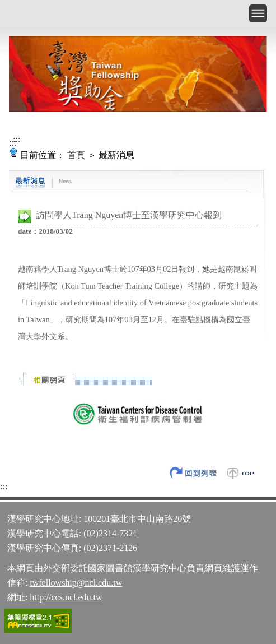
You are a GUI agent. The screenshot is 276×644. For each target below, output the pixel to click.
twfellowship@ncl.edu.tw (76, 583)
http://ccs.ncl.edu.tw (66, 597)
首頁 (76, 155)
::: (17, 139)
